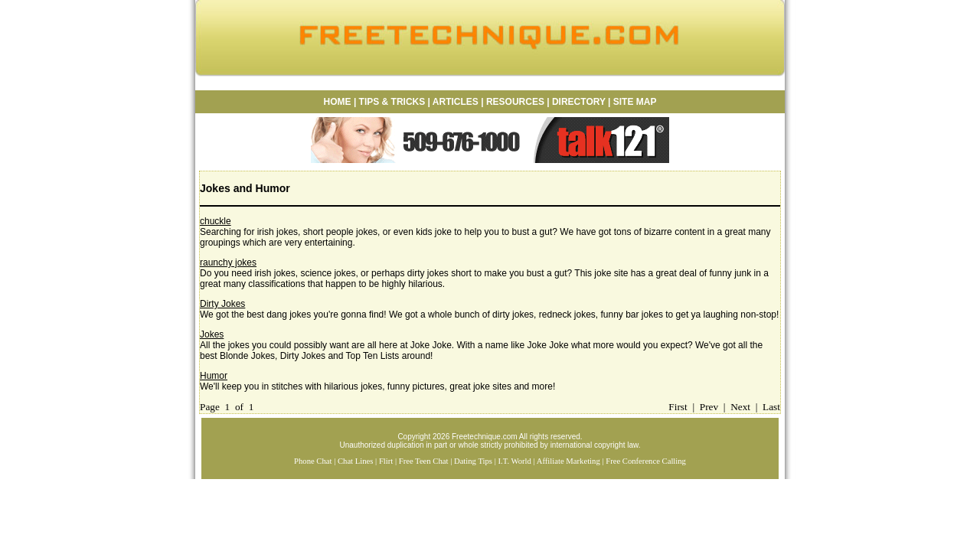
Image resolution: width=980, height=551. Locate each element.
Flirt (386, 461)
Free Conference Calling (646, 461)
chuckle (216, 221)
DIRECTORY (579, 102)
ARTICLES (456, 102)
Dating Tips (473, 461)
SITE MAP (635, 102)
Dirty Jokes (222, 304)
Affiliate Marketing (568, 461)
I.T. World (514, 461)
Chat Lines (355, 461)
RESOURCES (514, 102)
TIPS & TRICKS (392, 102)
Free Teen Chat (424, 461)
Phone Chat (313, 461)
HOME (338, 102)
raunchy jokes (228, 262)
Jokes (212, 334)
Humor (214, 376)
